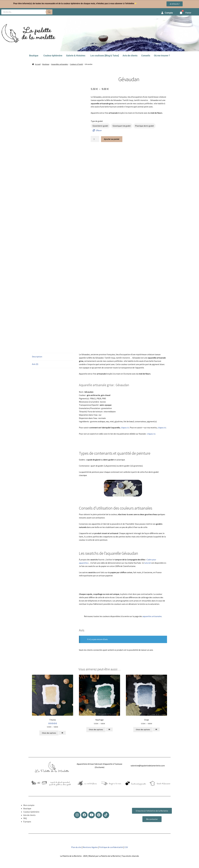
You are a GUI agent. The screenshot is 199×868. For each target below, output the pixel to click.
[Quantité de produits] (95, 139)
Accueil (38, 64)
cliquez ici (125, 428)
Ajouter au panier (112, 139)
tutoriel (148, 563)
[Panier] (181, 13)
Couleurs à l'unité (76, 64)
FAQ (25, 818)
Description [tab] (37, 357)
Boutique (34, 56)
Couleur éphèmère (53, 56)
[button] (34, 56)
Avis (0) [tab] (35, 364)
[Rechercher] (49, 12)
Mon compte (29, 805)
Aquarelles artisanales (60, 64)
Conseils (146, 56)
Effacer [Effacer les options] (99, 130)
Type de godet (97, 121)
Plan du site (76, 847)
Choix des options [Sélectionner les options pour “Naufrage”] (96, 730)
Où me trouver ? (162, 56)
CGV (126, 847)
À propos (27, 822)
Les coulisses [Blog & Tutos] (105, 56)
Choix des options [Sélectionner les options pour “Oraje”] (143, 730)
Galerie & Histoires (76, 56)
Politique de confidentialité (111, 847)
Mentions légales (90, 847)
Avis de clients (130, 56)
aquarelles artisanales (152, 616)
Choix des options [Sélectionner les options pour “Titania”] (49, 733)
